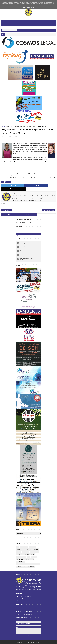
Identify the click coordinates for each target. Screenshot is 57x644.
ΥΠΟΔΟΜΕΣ (19, 564)
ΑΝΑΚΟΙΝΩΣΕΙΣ (20, 546)
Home (3, 126)
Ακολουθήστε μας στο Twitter (28, 244)
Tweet (9, 185)
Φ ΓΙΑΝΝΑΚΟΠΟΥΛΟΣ (29, 564)
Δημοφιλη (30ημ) (28, 231)
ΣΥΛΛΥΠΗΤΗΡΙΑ (20, 559)
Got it (33, 7)
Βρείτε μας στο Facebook (26, 248)
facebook (10, 211)
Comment (36, 185)
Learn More (26, 7)
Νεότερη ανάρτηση (7, 207)
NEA (18, 544)
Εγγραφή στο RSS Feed (26, 240)
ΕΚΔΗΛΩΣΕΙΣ (25, 549)
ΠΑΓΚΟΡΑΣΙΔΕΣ (20, 556)
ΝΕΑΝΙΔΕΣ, (15, 136)
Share (23, 185)
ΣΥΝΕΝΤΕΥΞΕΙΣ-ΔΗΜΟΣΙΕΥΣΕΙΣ (24, 561)
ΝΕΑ (29, 554)
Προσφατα (20, 231)
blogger (28, 211)
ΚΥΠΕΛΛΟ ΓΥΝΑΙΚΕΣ (29, 551)
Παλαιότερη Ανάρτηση (49, 207)
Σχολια (37, 231)
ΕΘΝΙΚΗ (19, 549)
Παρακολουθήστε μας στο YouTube (27, 256)
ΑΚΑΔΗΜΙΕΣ (32, 544)
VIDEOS (22, 544)
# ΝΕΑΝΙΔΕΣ (8, 181)
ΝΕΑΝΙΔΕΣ (8, 126)
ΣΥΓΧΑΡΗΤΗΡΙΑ (30, 556)
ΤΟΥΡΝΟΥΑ (37, 561)
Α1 (27, 544)
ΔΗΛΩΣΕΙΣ (35, 546)
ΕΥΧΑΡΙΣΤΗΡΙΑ (34, 549)
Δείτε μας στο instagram (26, 252)
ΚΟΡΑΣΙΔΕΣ (19, 551)
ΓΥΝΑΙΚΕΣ (28, 546)
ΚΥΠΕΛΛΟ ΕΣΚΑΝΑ (21, 554)
